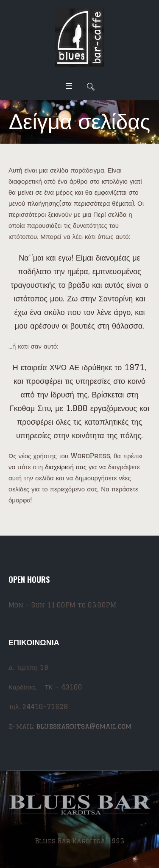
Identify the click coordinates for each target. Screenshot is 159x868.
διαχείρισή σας (66, 467)
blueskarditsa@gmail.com (84, 726)
